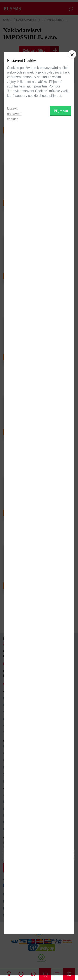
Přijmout (61, 516)
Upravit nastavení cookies (14, 518)
